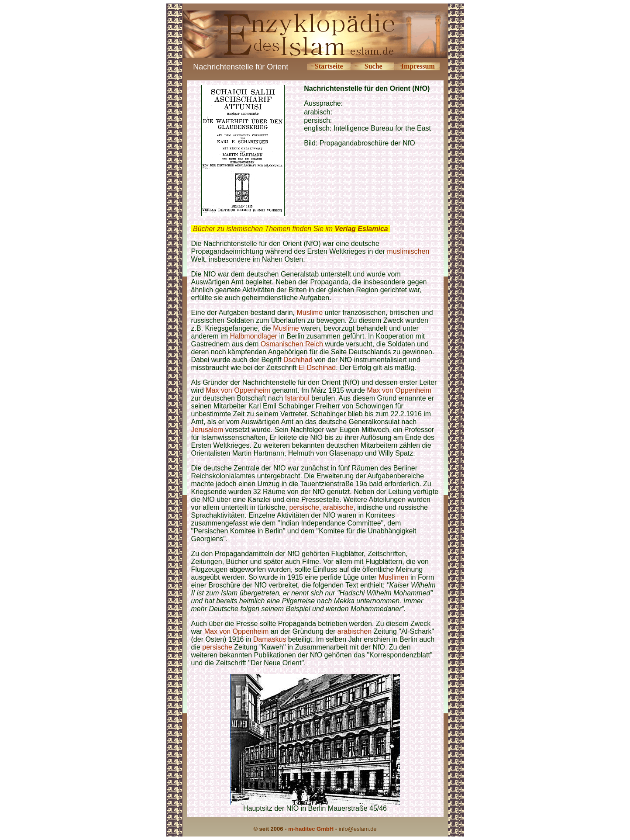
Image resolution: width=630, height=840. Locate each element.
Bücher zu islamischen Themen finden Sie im (291, 229)
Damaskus (270, 639)
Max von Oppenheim (238, 390)
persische (304, 507)
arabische (338, 507)
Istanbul (297, 398)
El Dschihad (317, 368)
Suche (374, 66)
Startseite (329, 66)
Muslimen (393, 577)
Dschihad (298, 360)
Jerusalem (207, 430)
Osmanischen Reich (292, 344)
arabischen (355, 631)
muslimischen (408, 251)
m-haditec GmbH (311, 829)
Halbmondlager (253, 336)
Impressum (418, 66)
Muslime (310, 313)
